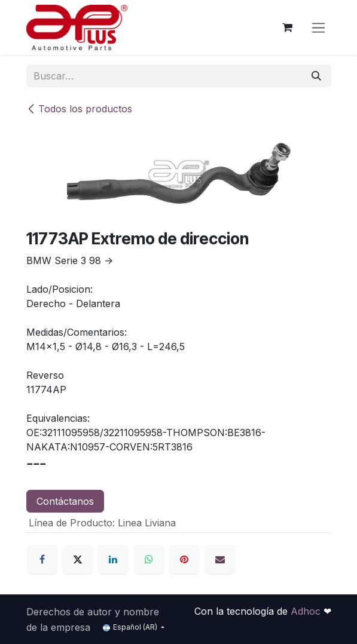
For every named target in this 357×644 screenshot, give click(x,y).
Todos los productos (79, 109)
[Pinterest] (184, 559)
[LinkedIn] (113, 559)
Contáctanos (65, 501)
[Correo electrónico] (220, 559)
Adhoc (307, 611)
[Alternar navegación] (318, 28)
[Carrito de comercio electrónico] (288, 27)
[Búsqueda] (316, 76)
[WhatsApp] (149, 559)
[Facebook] (42, 559)
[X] (78, 559)
